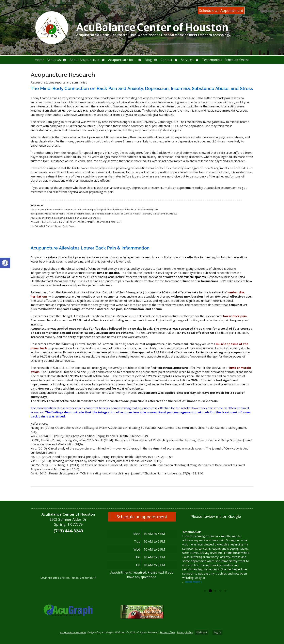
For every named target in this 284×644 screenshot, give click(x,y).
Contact (166, 60)
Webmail (202, 632)
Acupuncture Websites (73, 632)
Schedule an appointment (142, 517)
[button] (5, 263)
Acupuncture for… (122, 60)
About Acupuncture (85, 60)
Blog (148, 60)
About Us (54, 60)
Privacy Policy (185, 632)
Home (39, 60)
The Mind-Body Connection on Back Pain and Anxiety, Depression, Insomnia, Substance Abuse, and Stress (142, 88)
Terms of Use (168, 632)
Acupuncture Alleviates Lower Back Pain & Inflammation (90, 248)
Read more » (194, 582)
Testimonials (212, 60)
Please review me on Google (216, 516)
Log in (217, 632)
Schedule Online (237, 60)
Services (187, 60)
